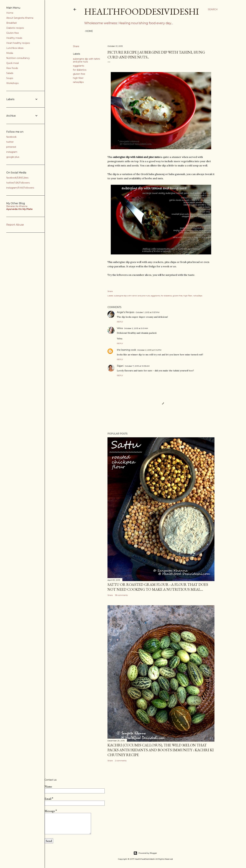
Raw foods (12, 68)
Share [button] (76, 46)
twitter (10, 142)
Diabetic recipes (15, 28)
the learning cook (126, 350)
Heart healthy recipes (18, 43)
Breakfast (12, 23)
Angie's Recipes (126, 312)
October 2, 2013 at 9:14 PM (149, 350)
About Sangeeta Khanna (20, 18)
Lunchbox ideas (15, 48)
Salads (10, 73)
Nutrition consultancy (18, 58)
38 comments (121, 595)
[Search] (213, 9)
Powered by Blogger (145, 853)
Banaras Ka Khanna (17, 206)
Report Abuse (15, 225)
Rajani (120, 366)
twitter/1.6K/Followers (18, 183)
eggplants (79, 66)
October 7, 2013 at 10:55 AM (137, 366)
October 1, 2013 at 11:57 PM (147, 312)
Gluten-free (13, 33)
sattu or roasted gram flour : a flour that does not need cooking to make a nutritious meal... (158, 587)
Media (10, 53)
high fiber (78, 78)
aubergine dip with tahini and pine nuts (86, 60)
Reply (120, 322)
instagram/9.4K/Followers (20, 188)
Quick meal (12, 63)
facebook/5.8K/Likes (17, 178)
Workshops (12, 83)
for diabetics (80, 70)
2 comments (121, 761)
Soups (10, 78)
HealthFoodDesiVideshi (142, 11)
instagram (12, 152)
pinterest (11, 147)
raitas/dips (78, 82)
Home (89, 31)
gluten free (79, 74)
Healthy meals (14, 38)
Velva (120, 328)
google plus (13, 157)
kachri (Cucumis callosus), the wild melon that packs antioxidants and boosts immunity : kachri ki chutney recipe (161, 750)
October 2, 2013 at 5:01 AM (136, 328)
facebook (11, 137)
